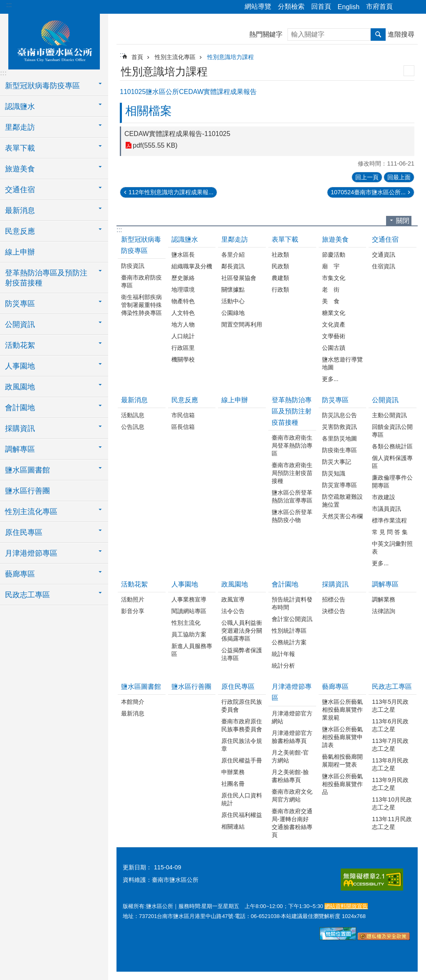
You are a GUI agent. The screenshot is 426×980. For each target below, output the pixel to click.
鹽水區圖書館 (141, 687)
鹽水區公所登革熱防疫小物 (292, 516)
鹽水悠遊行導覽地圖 (342, 363)
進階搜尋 (401, 34)
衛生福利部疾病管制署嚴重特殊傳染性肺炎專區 (141, 305)
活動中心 (233, 301)
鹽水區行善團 (27, 491)
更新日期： (137, 867)
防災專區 (335, 400)
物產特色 (183, 301)
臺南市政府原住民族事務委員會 (242, 725)
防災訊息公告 (339, 415)
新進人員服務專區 (192, 650)
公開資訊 (385, 400)
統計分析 (283, 666)
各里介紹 (233, 255)
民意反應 (185, 400)
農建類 (280, 278)
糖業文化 (334, 313)
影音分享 (133, 611)
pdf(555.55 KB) (155, 145)
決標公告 (334, 611)
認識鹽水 (185, 239)
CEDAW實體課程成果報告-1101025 (177, 134)
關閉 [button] (403, 221)
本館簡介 (133, 702)
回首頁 (321, 6)
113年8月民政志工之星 (390, 764)
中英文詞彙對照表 (392, 548)
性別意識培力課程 (230, 57)
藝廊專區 (335, 687)
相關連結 (233, 827)
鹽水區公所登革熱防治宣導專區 (292, 496)
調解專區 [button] (20, 449)
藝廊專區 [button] (20, 574)
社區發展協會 (239, 278)
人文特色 (183, 313)
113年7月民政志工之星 (390, 745)
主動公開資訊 (389, 415)
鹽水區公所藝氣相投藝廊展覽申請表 (342, 737)
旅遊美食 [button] (20, 169)
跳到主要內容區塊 (4, 4)
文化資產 (334, 324)
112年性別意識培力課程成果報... (171, 192)
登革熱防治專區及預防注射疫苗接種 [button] (46, 278)
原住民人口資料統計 (242, 799)
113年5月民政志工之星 (390, 706)
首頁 (137, 57)
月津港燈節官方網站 (292, 717)
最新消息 (134, 400)
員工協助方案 (189, 634)
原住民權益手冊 (242, 760)
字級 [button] (415, 7)
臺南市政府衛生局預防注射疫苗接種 (292, 473)
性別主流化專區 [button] (31, 512)
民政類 (280, 266)
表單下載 (285, 239)
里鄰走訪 (235, 239)
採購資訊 (335, 584)
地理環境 (183, 290)
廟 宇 (331, 266)
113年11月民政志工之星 (392, 823)
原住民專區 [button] (24, 532)
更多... (330, 379)
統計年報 (283, 654)
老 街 (331, 290)
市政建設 (384, 497)
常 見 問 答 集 (390, 532)
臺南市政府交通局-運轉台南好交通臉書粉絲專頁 (292, 823)
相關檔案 (149, 111)
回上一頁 (367, 177)
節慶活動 (334, 255)
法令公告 (233, 611)
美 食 (331, 301)
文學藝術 (334, 336)
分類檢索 (291, 6)
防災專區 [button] (20, 304)
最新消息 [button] (20, 210)
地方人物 (183, 324)
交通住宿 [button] (20, 190)
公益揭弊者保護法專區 (242, 654)
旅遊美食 (335, 239)
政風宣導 (233, 599)
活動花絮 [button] (20, 345)
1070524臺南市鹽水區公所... (368, 192)
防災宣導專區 (339, 485)
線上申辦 (20, 252)
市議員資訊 (386, 509)
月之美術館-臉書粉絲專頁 (290, 776)
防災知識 (334, 473)
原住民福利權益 (242, 815)
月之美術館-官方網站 (290, 756)
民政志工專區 (392, 687)
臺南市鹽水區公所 (54, 40)
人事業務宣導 (189, 599)
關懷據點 (233, 290)
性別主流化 (186, 623)
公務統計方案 (289, 642)
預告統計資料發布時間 (292, 603)
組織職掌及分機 (192, 266)
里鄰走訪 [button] (20, 127)
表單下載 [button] (20, 148)
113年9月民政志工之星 (390, 784)
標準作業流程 (389, 520)
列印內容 (409, 71)
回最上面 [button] (399, 177)
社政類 (280, 255)
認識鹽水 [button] (20, 106)
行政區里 (183, 348)
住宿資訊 (384, 266)
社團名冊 (233, 784)
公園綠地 (233, 313)
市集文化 (334, 278)
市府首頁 (379, 6)
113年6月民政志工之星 (390, 725)
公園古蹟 (334, 348)
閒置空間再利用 (242, 324)
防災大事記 (337, 462)
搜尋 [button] (378, 35)
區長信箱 (183, 427)
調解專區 (385, 584)
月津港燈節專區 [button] (31, 553)
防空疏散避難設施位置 (342, 501)
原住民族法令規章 (242, 745)
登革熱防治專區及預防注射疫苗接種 (292, 411)
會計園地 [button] (20, 408)
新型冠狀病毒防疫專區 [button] (42, 86)
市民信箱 (183, 415)
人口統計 (183, 336)
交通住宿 (385, 239)
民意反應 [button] (20, 231)
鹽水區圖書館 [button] (27, 470)
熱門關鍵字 (266, 34)
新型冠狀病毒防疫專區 (141, 245)
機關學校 (183, 359)
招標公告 (334, 599)
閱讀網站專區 (189, 611)
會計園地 (285, 584)
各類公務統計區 (392, 446)
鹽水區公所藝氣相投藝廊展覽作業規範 (342, 710)
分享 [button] (403, 7)
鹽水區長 (183, 255)
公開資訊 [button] (20, 324)
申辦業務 (233, 772)
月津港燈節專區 (292, 692)
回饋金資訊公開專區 (392, 431)
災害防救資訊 (339, 427)
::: (9, 5)
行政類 (280, 290)
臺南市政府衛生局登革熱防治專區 (292, 445)
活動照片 (133, 599)
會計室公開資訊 (292, 619)
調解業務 (384, 599)
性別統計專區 (289, 631)
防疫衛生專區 (339, 450)
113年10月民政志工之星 (392, 803)
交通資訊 (384, 255)
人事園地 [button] (20, 366)
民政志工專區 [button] (27, 595)
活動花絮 (134, 584)
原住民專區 (238, 687)
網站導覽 (258, 6)
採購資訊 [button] (20, 428)
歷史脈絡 (183, 278)
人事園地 (185, 584)
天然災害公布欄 (342, 516)
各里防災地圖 (339, 438)
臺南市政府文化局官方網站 (292, 796)
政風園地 (235, 584)
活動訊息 (133, 415)
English (349, 7)
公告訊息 (133, 427)
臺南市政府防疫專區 (141, 281)
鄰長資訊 (233, 266)
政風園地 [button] (20, 387)
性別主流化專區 (175, 57)
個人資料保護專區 (392, 462)
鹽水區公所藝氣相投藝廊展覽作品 (342, 784)
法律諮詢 (384, 611)
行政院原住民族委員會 (242, 706)
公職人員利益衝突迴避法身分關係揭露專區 (242, 631)
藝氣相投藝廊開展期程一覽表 (342, 761)
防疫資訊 (133, 266)
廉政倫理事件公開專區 (392, 481)
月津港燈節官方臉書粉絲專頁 (292, 737)
